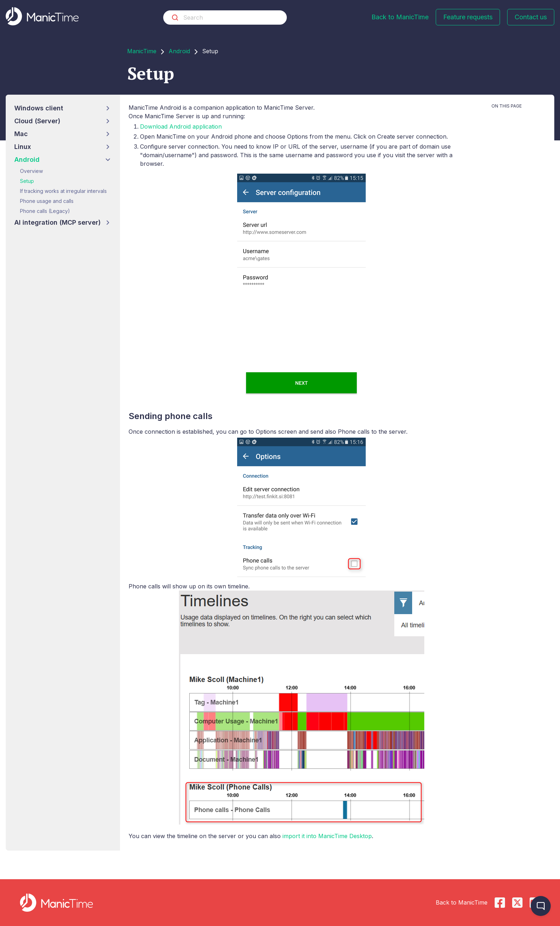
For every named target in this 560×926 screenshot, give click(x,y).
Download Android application (181, 126)
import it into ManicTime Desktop (327, 836)
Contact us (531, 17)
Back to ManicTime (400, 17)
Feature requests (468, 17)
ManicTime (142, 51)
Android (179, 51)
